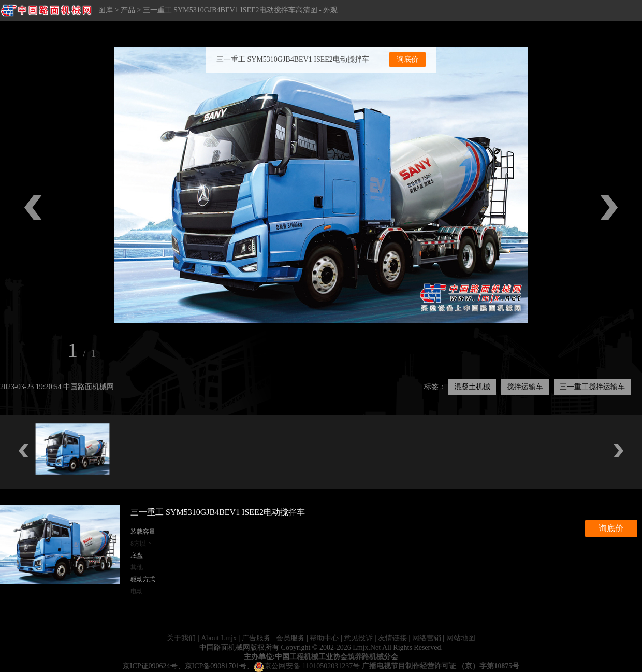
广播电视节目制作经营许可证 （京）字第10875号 (441, 666)
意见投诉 (358, 638)
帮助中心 (324, 638)
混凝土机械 (472, 387)
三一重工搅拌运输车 (592, 387)
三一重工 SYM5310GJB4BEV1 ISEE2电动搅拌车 (293, 59)
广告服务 (256, 638)
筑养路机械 (366, 657)
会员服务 (290, 638)
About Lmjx (219, 638)
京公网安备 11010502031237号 (307, 666)
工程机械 (304, 657)
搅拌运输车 (525, 387)
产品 (128, 10)
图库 (106, 10)
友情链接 (392, 638)
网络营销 (427, 638)
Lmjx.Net (367, 647)
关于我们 (181, 638)
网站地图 (461, 638)
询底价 (407, 59)
